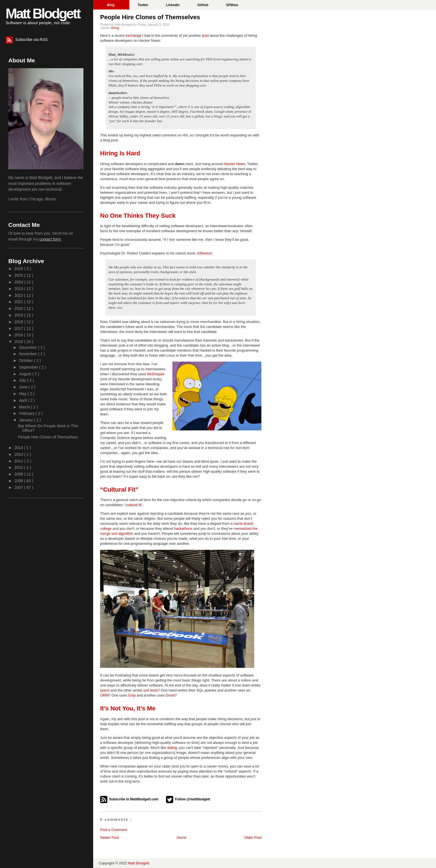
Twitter (143, 5)
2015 (19, 342)
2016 (19, 335)
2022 (19, 295)
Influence (205, 253)
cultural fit (134, 505)
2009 (19, 474)
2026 (19, 269)
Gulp (132, 695)
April (23, 400)
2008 (19, 481)
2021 (19, 302)
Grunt (170, 695)
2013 (19, 454)
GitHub (203, 5)
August (25, 374)
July (23, 380)
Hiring (115, 28)
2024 (19, 282)
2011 (19, 461)
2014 (19, 448)
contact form (50, 239)
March (25, 407)
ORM (104, 695)
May (23, 394)
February (27, 413)
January (26, 420)
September (29, 367)
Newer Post (109, 838)
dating (172, 748)
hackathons (183, 529)
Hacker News (234, 164)
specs (105, 690)
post (205, 35)
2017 (19, 328)
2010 (19, 467)
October (26, 361)
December (28, 347)
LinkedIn (173, 5)
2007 (19, 487)
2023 (19, 289)
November (28, 354)
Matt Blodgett (43, 14)
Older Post (253, 838)
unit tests (150, 690)
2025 (19, 275)
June (24, 387)
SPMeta (232, 5)
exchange (133, 35)
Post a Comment (114, 830)
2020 (19, 308)
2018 (19, 322)
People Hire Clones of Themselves (150, 17)
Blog (111, 5)
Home (182, 838)
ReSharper (156, 374)
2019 (19, 315)
